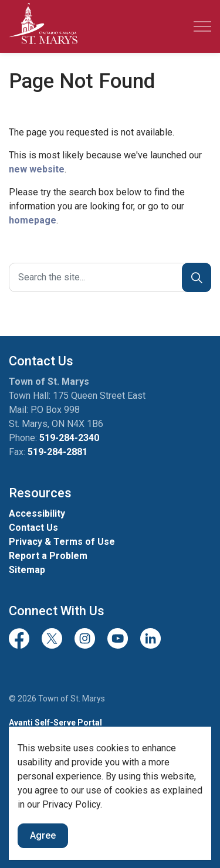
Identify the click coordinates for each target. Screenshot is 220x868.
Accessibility (37, 513)
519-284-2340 (69, 438)
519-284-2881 (57, 452)
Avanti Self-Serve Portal (55, 723)
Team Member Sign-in (52, 747)
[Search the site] (110, 277)
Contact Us (33, 528)
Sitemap (27, 570)
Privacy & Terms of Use (62, 542)
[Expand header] (202, 26)
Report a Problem (48, 556)
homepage (33, 220)
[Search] (197, 277)
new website (37, 169)
